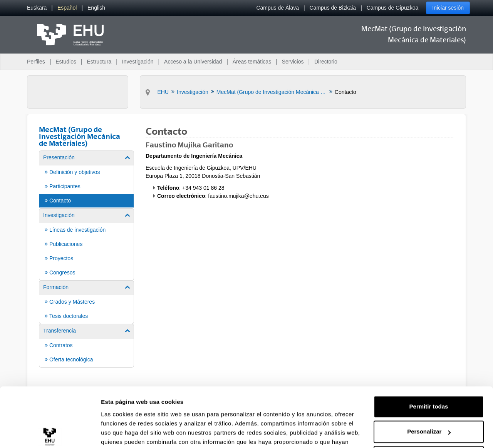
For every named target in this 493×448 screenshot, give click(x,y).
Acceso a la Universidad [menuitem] (193, 62)
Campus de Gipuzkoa (393, 8)
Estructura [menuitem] (99, 62)
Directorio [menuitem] (326, 62)
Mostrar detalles (123, 433)
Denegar (429, 417)
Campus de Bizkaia (333, 8)
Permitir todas (429, 367)
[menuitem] (37, 8)
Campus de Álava (278, 8)
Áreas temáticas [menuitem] (252, 62)
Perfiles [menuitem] (36, 62)
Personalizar (429, 392)
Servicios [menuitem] (293, 62)
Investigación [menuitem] (138, 62)
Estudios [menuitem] (66, 62)
